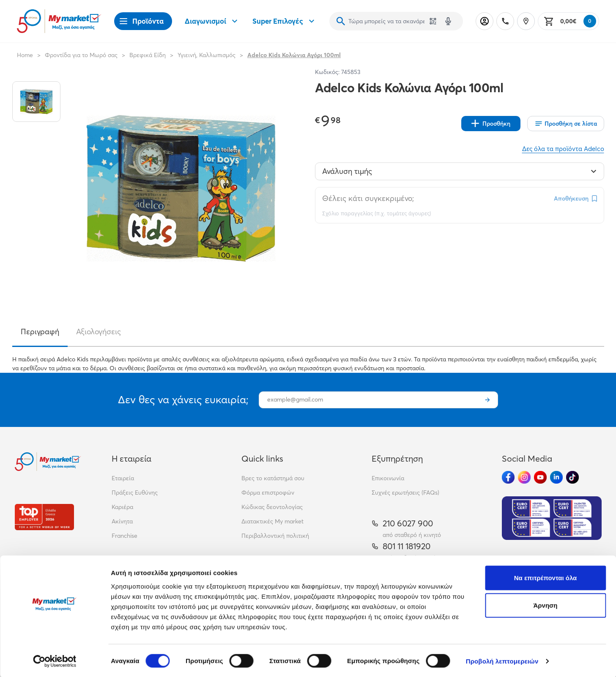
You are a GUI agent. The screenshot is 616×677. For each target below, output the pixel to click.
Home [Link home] (25, 55)
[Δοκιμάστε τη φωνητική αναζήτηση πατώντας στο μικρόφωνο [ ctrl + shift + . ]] (448, 21)
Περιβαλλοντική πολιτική (275, 536)
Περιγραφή (40, 332)
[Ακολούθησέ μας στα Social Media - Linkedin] (556, 477)
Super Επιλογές (285, 21)
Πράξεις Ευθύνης (135, 493)
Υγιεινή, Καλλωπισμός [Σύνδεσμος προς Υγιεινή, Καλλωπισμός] (207, 55)
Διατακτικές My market (272, 521)
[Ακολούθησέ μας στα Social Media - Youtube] (540, 477)
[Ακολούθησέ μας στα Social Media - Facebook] (508, 477)
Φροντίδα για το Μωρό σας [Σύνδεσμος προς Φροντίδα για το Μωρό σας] (81, 55)
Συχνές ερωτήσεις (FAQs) (405, 493)
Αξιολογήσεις (99, 332)
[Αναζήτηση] (341, 21)
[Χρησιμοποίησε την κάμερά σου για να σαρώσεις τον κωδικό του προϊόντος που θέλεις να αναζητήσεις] (433, 21)
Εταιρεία (123, 478)
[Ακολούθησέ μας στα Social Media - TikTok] (572, 477)
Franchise (125, 536)
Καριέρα (122, 507)
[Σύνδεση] (485, 21)
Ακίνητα (122, 521)
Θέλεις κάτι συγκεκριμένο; (368, 198)
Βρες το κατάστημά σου (273, 478)
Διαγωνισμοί (212, 21)
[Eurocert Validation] (552, 518)
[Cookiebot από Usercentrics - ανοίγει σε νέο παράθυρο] (55, 660)
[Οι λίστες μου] (566, 124)
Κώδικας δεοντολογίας (272, 507)
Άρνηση (545, 605)
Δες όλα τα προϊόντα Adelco (563, 149)
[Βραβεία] (44, 517)
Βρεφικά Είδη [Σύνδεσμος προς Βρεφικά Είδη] (148, 55)
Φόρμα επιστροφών (268, 493)
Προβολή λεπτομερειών (502, 660)
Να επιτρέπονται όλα (546, 577)
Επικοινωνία (388, 478)
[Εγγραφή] (487, 400)
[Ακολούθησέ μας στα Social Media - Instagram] (524, 477)
